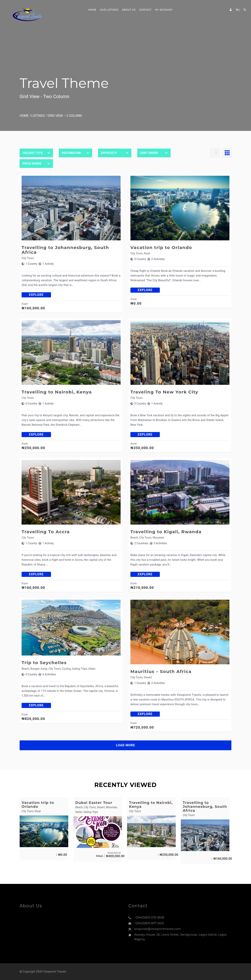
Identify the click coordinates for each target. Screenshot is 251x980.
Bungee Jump (39, 669)
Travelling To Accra (46, 532)
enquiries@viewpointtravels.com (157, 929)
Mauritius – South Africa (161, 672)
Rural (147, 253)
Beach (134, 538)
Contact (145, 10)
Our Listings (109, 10)
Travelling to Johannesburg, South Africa (65, 250)
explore (36, 295)
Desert (148, 677)
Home (92, 10)
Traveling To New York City (164, 392)
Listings (38, 116)
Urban (92, 669)
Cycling (66, 669)
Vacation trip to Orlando (161, 248)
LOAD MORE (125, 745)
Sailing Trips (79, 669)
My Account (164, 10)
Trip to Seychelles (44, 663)
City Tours (28, 258)
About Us (129, 10)
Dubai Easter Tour (94, 803)
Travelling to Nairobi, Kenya (57, 392)
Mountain (159, 538)
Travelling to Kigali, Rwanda (166, 532)
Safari (79, 812)
